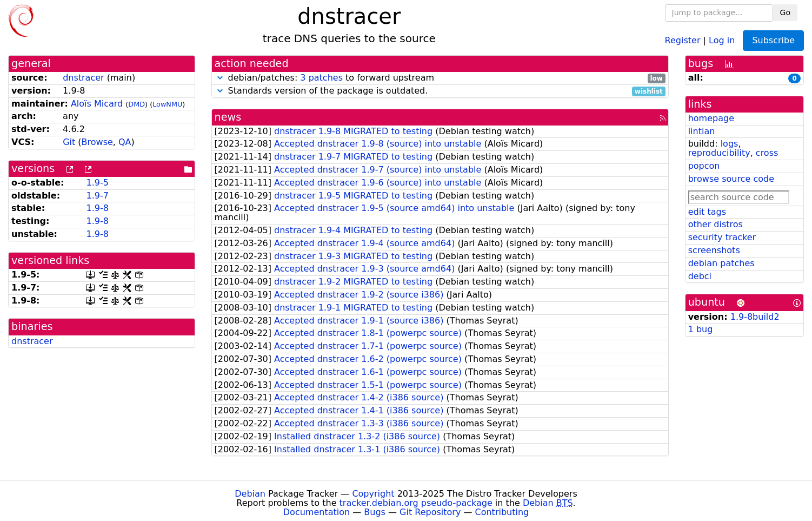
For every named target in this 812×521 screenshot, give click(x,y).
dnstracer (84, 78)
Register (683, 40)
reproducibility (719, 153)
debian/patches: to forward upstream (440, 78)
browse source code (731, 179)
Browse (97, 142)
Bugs (375, 512)
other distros (716, 224)
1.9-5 (97, 183)
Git (69, 142)
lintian (702, 131)
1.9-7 (97, 196)
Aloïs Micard (97, 104)
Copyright (373, 494)
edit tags (707, 212)
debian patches (721, 263)
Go (785, 12)
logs (730, 144)
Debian (250, 494)
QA (125, 142)
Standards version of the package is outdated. (440, 91)
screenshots (714, 250)
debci (700, 276)
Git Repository (430, 512)
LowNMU (167, 104)
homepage (711, 118)
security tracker (722, 237)
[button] (220, 78)
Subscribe (773, 40)
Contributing (502, 512)
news (228, 117)
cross (767, 153)
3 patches (321, 78)
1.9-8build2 (755, 317)
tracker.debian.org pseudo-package (416, 503)
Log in (722, 40)
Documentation (317, 512)
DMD (137, 104)
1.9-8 (97, 208)
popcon (704, 166)
